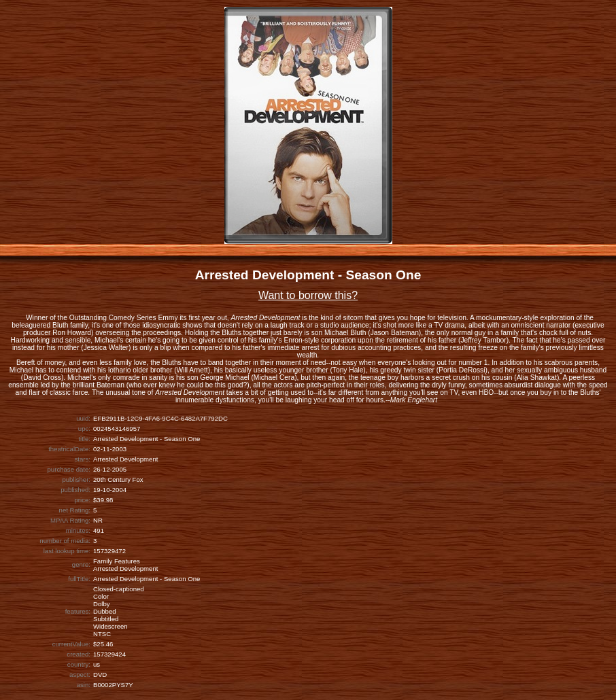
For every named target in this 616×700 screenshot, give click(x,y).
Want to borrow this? (308, 295)
